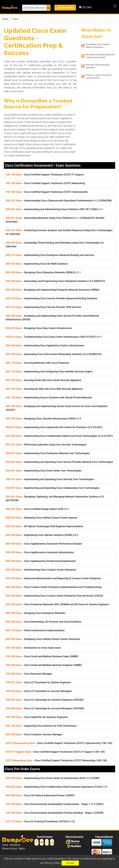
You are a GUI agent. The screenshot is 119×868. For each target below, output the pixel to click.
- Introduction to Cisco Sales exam (33, 648)
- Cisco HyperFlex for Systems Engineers (37, 717)
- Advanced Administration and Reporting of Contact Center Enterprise (53, 578)
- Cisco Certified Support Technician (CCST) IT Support (45, 174)
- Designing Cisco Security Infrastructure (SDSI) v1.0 (43, 418)
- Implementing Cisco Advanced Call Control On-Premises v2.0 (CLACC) (54, 427)
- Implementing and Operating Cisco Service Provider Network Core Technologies (59, 462)
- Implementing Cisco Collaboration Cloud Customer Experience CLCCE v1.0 (56, 787)
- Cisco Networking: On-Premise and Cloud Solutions (43, 622)
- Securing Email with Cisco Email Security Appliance (43, 380)
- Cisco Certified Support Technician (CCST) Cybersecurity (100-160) (59, 743)
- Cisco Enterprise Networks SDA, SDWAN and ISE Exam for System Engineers (57, 604)
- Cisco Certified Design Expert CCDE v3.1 (37, 509)
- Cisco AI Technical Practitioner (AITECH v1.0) (40, 821)
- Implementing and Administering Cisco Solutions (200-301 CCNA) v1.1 (54, 209)
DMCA (22, 848)
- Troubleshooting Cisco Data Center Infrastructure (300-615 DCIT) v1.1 (54, 337)
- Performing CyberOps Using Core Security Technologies (46, 444)
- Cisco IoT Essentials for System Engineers (38, 682)
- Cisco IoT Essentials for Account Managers (39, 691)
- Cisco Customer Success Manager (34, 734)
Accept (70, 863)
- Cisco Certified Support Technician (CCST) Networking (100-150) (56, 760)
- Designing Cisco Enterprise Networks (35, 613)
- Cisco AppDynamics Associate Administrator (40, 552)
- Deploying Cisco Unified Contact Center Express (41, 518)
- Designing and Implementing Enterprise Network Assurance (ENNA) (52, 290)
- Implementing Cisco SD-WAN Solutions (37, 264)
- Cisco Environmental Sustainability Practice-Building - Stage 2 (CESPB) (55, 813)
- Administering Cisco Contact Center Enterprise (41, 570)
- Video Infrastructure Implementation (35, 630)
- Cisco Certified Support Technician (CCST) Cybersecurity (47, 192)
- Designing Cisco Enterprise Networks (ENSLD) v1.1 (43, 272)
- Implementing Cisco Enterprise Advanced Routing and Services (50, 255)
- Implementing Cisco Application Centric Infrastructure (45, 345)
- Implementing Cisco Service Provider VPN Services (43, 307)
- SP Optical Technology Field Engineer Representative (44, 526)
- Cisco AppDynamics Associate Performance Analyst (44, 544)
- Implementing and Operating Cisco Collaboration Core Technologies (53, 488)
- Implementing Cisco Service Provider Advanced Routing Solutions (52, 298)
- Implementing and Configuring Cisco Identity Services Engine (49, 371)
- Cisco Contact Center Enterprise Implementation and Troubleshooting (54, 587)
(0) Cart (85, 7)
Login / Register (65, 8)
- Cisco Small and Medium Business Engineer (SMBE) (44, 665)
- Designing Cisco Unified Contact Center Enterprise (43, 639)
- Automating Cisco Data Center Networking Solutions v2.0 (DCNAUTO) (54, 354)
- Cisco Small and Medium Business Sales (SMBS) (42, 656)
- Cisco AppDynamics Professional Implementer (41, 561)
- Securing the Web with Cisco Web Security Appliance (44, 389)
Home (5, 19)
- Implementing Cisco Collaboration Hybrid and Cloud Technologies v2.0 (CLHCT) (59, 436)
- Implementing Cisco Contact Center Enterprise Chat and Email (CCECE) (54, 596)
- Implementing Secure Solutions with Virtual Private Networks (49, 397)
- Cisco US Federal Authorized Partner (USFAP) (40, 795)
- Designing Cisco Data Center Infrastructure (39, 328)
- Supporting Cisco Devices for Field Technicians (41, 726)
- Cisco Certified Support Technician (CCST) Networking (45, 183)
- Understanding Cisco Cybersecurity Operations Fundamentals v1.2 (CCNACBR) (59, 200)
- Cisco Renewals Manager (29, 674)
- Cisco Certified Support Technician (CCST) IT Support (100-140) (55, 752)
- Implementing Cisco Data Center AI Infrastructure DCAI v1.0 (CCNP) (53, 778)
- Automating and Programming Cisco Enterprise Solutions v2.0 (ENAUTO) (55, 281)
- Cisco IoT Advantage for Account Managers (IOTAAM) (45, 708)
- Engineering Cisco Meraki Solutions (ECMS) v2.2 (42, 535)
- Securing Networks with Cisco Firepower (37, 363)
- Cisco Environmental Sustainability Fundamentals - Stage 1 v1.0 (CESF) (55, 804)
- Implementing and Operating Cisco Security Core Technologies (50, 479)
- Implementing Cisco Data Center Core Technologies (44, 470)
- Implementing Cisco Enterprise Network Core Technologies (48, 453)
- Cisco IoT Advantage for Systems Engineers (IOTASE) (45, 700)
